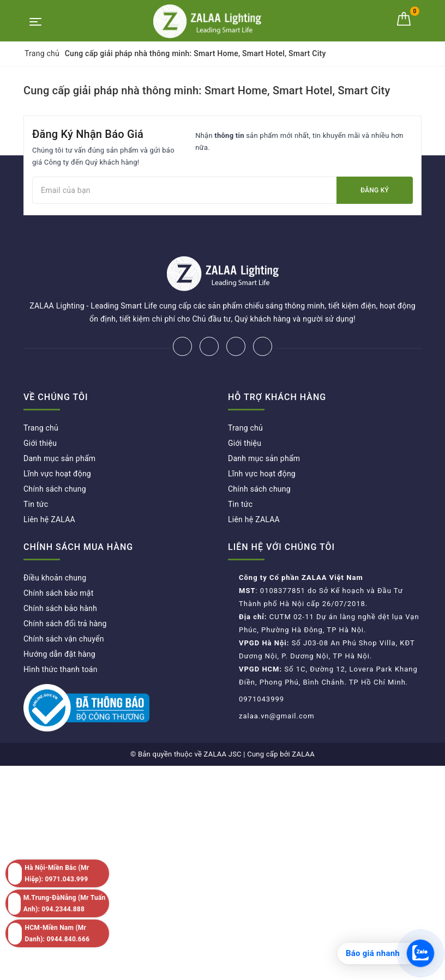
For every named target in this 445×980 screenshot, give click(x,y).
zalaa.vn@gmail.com (277, 716)
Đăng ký (375, 190)
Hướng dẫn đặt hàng (59, 654)
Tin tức (36, 504)
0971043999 (261, 699)
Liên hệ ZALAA (49, 519)
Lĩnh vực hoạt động (57, 474)
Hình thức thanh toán (61, 669)
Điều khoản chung (55, 578)
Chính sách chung (55, 489)
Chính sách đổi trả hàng (65, 624)
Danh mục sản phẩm (59, 458)
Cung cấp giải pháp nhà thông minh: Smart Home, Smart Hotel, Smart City (207, 90)
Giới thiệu (40, 443)
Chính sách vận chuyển (64, 639)
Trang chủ (41, 428)
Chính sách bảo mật (58, 593)
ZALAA (303, 754)
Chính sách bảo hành (60, 608)
